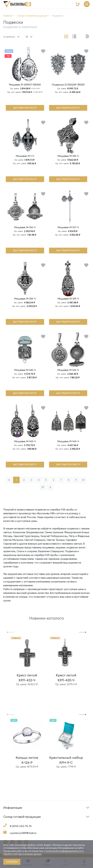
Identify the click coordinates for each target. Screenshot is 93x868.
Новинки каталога (46, 618)
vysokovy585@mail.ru (23, 833)
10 (83, 480)
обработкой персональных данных (22, 854)
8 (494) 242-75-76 (21, 826)
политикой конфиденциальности (64, 851)
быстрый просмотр (25, 108)
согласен (12, 862)
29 (43, 487)
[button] (10, 632)
